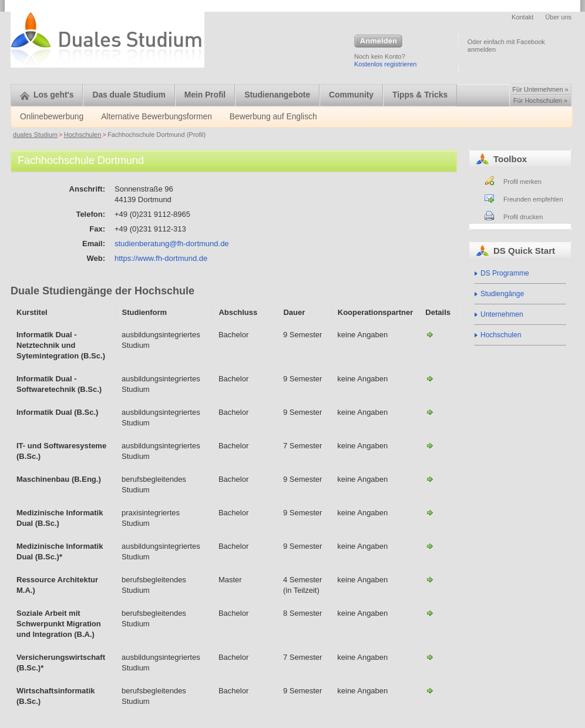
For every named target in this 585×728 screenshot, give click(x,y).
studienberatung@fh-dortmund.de (172, 244)
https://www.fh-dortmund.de (161, 258)
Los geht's (47, 95)
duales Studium (35, 135)
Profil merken (522, 182)
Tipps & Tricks (420, 95)
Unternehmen (502, 314)
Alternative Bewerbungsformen (157, 117)
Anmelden (378, 42)
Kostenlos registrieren (385, 64)
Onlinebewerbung (52, 117)
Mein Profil (205, 95)
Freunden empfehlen (533, 199)
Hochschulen (83, 135)
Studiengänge (502, 294)
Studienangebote (277, 95)
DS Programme (505, 273)
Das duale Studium (129, 95)
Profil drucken (523, 217)
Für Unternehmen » (540, 89)
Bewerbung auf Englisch (273, 117)
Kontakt (522, 17)
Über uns (558, 17)
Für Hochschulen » (540, 100)
